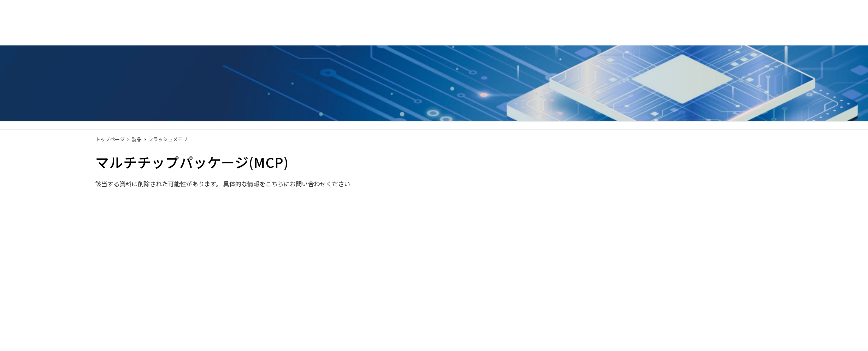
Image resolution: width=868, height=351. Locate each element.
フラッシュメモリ (168, 139)
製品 (137, 139)
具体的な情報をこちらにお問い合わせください (287, 184)
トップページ (110, 139)
